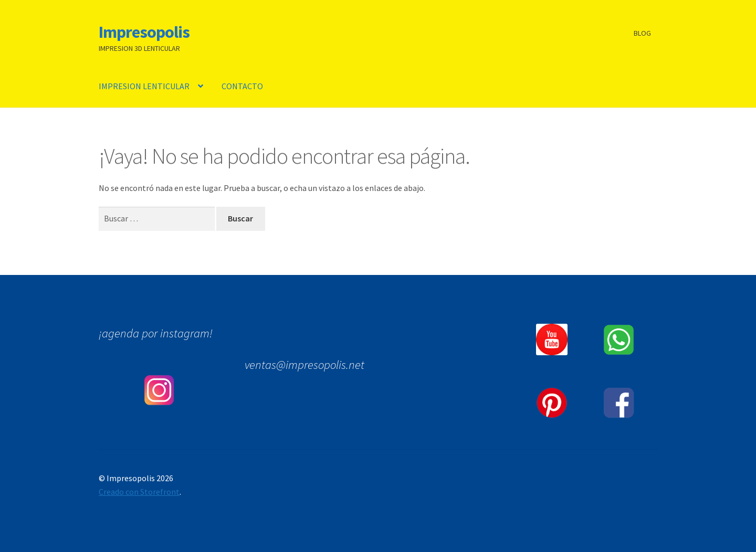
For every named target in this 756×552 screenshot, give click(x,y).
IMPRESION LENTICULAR (144, 86)
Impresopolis (144, 32)
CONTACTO (242, 86)
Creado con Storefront (139, 492)
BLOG (642, 33)
